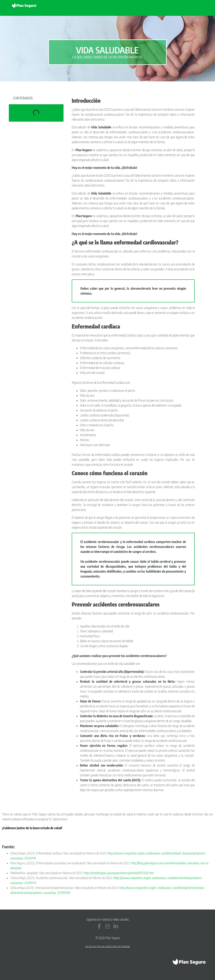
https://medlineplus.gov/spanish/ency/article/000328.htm (119, 873)
